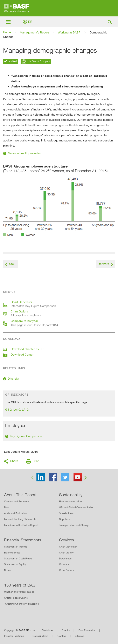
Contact (62, 636)
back (12, 264)
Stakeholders (66, 513)
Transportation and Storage (74, 525)
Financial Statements (23, 540)
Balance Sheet (12, 553)
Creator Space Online (16, 598)
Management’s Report (34, 32)
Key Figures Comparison (26, 436)
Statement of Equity (15, 564)
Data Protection (87, 630)
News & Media (41, 636)
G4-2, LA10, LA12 (17, 409)
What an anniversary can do (19, 592)
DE (30, 22)
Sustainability (71, 495)
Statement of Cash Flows (18, 558)
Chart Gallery (66, 553)
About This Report (20, 495)
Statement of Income (16, 547)
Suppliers (64, 519)
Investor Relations (14, 636)
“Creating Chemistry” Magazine (21, 604)
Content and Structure (16, 501)
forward (104, 264)
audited (12, 61)
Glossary (64, 564)
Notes (7, 570)
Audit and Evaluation (16, 513)
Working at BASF (69, 32)
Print (36, 461)
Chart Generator (68, 547)
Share (14, 461)
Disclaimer (47, 630)
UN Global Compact (38, 61)
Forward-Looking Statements (20, 519)
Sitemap (79, 636)
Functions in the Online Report (21, 525)
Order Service (67, 570)
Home (7, 32)
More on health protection (25, 153)
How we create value (70, 501)
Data (7, 507)
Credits (66, 630)
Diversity (13, 378)
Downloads (65, 558)
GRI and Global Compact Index (76, 507)
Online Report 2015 (59, 8)
